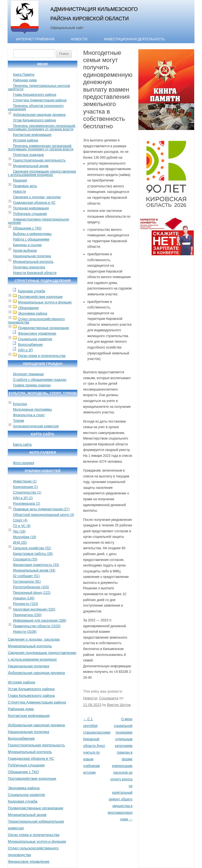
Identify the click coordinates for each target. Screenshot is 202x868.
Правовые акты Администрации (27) (41, 509)
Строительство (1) (27, 492)
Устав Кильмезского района (34, 120)
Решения (20, 180)
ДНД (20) (20, 543)
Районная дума (25, 80)
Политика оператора (29, 267)
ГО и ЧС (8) (22, 526)
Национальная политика (32, 256)
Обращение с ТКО (27, 228)
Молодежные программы (32, 410)
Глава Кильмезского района (34, 95)
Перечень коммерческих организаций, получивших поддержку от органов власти (40, 148)
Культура (20, 404)
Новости (79, 39)
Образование (28, 308)
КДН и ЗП (25, 350)
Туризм (18, 421)
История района (25, 140)
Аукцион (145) (24, 598)
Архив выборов (25, 251)
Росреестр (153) (25, 604)
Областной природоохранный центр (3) (43, 515)
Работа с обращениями (31, 239)
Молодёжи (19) (24, 537)
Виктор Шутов (119, 705)
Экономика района (32, 313)
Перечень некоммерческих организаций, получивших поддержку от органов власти (42, 127)
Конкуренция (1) (25, 487)
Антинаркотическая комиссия (36, 426)
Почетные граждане (28, 155)
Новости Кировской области (35, 273)
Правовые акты (25, 186)
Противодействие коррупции (40, 297)
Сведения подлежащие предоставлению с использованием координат (42, 173)
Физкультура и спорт (29, 415)
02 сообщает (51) (26, 576)
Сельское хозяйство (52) (32, 548)
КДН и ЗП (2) (23, 498)
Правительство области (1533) (37, 626)
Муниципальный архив (31, 166)
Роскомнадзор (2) (26, 504)
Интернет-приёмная (35, 39)
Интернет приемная (28, 374)
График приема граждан (32, 385)
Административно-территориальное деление (38, 221)
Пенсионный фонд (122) (32, 593)
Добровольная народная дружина (39, 115)
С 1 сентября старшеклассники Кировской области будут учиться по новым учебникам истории (97, 746)
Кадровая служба (31, 291)
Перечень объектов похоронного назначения (36, 107)
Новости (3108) (25, 632)
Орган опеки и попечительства (42, 356)
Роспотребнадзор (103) (31, 587)
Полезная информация (31, 208)
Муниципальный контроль (33, 262)
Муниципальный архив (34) (34, 570)
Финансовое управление (37, 334)
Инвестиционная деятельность (134, 39)
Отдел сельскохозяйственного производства (36, 321)
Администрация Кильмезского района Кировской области (94, 14)
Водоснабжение (30, 345)
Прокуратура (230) (27, 615)
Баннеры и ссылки (27, 245)
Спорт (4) (20, 520)
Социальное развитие (35, 339)
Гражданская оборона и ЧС (34, 203)
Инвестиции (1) (25, 481)
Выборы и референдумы (32, 234)
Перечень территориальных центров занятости (39, 87)
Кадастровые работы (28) (33, 554)
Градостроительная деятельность (39, 160)
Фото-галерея (23, 463)
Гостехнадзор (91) (27, 582)
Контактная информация (32, 135)
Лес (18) (19, 531)
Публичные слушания (30, 214)
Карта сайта (22, 445)
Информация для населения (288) (39, 621)
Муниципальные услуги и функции (45, 302)
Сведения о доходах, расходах (37, 197)
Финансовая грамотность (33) (36, 565)
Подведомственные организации (43, 328)
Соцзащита (109, 698)
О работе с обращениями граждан (39, 380)
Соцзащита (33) (25, 559)
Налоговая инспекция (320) (34, 609)
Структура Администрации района (40, 100)
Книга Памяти (24, 75)
